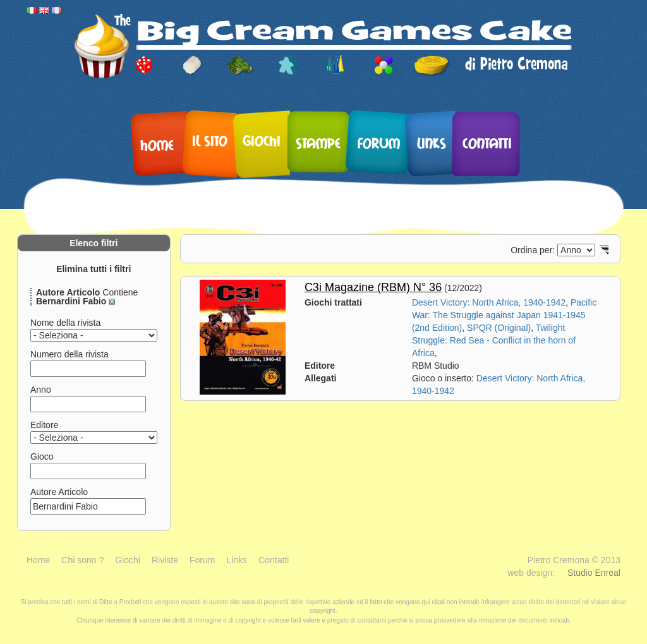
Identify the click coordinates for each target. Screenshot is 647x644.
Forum (379, 143)
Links (432, 143)
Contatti (487, 143)
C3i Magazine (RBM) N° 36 (373, 287)
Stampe (318, 143)
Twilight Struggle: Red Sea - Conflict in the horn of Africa (494, 340)
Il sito (210, 140)
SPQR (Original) (499, 328)
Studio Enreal (594, 573)
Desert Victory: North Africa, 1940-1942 (489, 302)
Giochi (262, 140)
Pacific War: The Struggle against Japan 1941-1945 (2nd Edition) (504, 315)
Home (157, 145)
